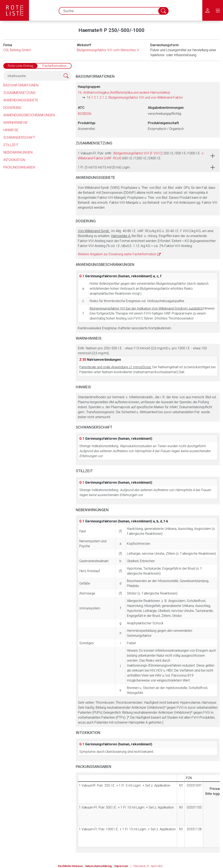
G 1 (82, 276)
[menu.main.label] (218, 10)
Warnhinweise (16, 123)
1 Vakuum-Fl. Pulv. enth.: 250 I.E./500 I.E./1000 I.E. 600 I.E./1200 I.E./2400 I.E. (141, 156)
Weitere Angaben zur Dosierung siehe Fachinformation (117, 254)
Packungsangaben (19, 167)
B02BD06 (85, 114)
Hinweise (11, 130)
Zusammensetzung (19, 93)
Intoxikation (14, 160)
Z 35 (83, 360)
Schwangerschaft (19, 137)
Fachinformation (54, 66)
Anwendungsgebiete (21, 100)
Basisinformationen (21, 85)
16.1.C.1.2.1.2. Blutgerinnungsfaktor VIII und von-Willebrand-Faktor (135, 97)
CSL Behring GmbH (17, 50)
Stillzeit (11, 145)
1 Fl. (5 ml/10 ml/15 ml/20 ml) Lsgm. (104, 167)
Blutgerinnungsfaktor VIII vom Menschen (106, 50)
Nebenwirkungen (18, 152)
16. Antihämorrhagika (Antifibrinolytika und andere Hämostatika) (124, 93)
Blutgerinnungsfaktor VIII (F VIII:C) (138, 153)
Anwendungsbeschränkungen (29, 115)
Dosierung (12, 108)
